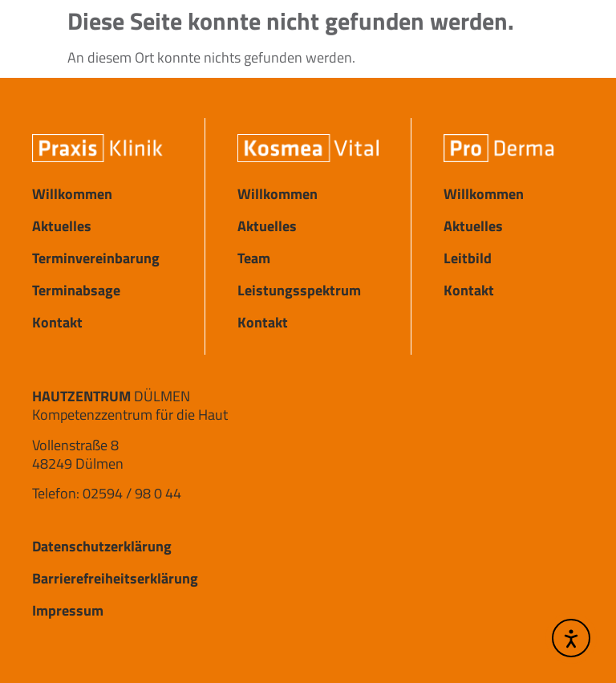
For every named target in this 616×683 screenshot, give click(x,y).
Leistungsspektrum (299, 290)
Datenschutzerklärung (102, 546)
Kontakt (57, 322)
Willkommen (72, 194)
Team (254, 258)
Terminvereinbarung (96, 258)
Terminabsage (76, 290)
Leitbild (468, 258)
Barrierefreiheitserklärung (115, 578)
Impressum (68, 610)
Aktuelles (62, 226)
